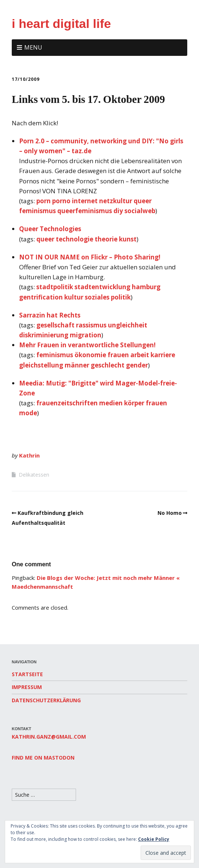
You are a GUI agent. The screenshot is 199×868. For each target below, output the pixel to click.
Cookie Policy (154, 839)
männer (77, 365)
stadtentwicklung (102, 287)
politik (121, 297)
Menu (33, 47)
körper (134, 403)
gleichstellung (41, 365)
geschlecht (108, 365)
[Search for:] (44, 795)
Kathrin (29, 455)
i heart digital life (61, 24)
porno (61, 201)
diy (118, 211)
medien (111, 403)
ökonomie (90, 355)
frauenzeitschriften (67, 403)
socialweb (140, 211)
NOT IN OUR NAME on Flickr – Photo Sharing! (90, 257)
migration (86, 335)
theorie (106, 239)
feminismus (37, 211)
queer (143, 201)
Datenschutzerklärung (46, 700)
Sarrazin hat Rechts (50, 315)
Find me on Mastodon (43, 758)
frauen (118, 355)
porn (44, 201)
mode (28, 413)
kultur (74, 297)
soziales (97, 297)
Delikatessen (34, 475)
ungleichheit (128, 325)
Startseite (27, 674)
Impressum (27, 687)
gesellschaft (55, 325)
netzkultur (116, 201)
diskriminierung (44, 335)
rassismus (91, 325)
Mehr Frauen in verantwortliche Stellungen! (87, 345)
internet (85, 201)
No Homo (170, 513)
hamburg (146, 287)
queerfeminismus (85, 211)
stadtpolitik (55, 287)
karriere (163, 355)
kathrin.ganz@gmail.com (49, 737)
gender (137, 365)
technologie (75, 239)
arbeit (140, 355)
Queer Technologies (50, 229)
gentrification (41, 297)
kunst (128, 239)
